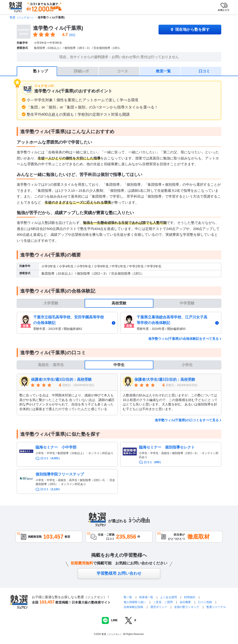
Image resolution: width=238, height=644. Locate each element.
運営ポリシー (159, 607)
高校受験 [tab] (119, 303)
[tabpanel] (119, 323)
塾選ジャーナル (216, 607)
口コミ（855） (153, 462)
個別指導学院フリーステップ (60, 474)
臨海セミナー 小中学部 (56, 447)
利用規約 (190, 597)
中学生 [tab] (119, 365)
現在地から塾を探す (190, 29)
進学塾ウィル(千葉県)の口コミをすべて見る (187, 420)
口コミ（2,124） (51, 489)
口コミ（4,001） (51, 458)
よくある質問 (169, 597)
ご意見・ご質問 (163, 602)
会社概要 (185, 602)
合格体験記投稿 (133, 607)
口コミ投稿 (205, 602)
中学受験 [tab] (187, 303)
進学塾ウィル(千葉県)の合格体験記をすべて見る (183, 339)
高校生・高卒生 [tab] (51, 365)
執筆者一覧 (146, 597)
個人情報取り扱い (135, 602)
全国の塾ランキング (187, 607)
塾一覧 (128, 597)
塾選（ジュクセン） (22, 17)
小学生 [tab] (187, 365)
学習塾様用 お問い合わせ (119, 573)
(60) (72, 35)
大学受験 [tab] (51, 303)
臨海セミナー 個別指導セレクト (167, 447)
